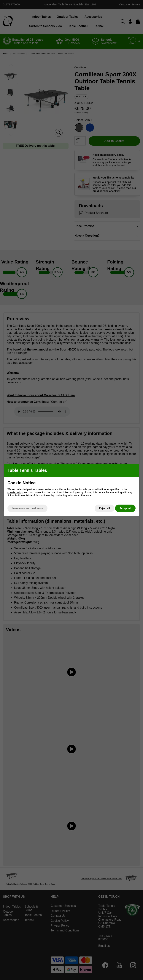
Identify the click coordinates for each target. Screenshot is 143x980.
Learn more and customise (27, 508)
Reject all (104, 508)
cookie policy (15, 492)
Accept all (125, 508)
